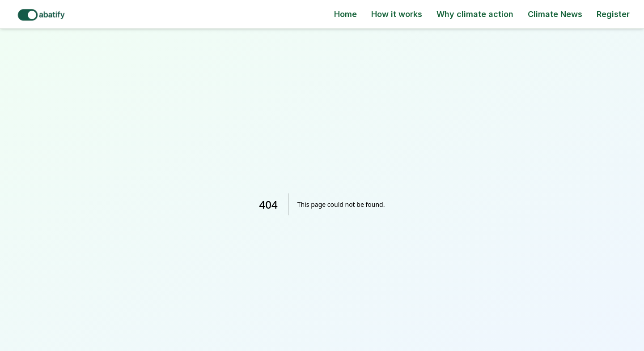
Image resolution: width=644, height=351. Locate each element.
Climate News (555, 14)
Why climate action (475, 14)
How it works (397, 14)
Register (613, 14)
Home (345, 14)
